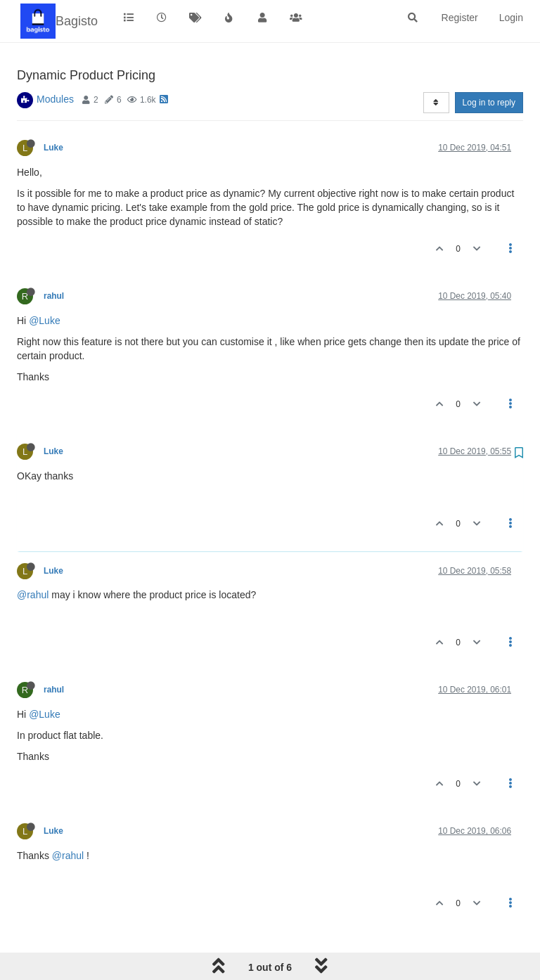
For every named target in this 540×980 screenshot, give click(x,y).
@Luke (45, 321)
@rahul (33, 595)
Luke (53, 148)
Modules (55, 99)
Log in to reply (489, 103)
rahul (54, 296)
